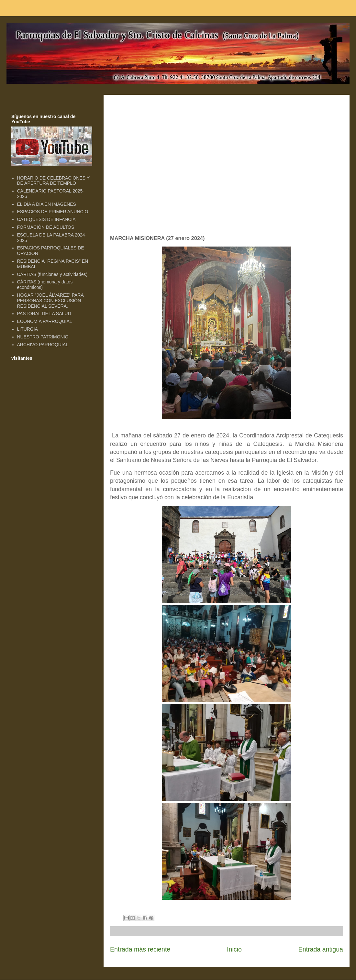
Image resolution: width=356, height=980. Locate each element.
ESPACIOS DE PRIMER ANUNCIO (53, 212)
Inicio (234, 949)
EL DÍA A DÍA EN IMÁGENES (47, 204)
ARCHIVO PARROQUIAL (43, 345)
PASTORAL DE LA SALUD (44, 314)
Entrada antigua (321, 949)
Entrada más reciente (140, 949)
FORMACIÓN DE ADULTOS (46, 227)
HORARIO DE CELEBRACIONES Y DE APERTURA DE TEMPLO (53, 181)
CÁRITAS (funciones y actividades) (52, 274)
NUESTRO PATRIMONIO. (44, 337)
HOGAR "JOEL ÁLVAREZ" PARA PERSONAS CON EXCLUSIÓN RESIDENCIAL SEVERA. (50, 301)
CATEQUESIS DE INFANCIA (46, 219)
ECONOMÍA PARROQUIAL (45, 321)
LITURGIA (28, 329)
